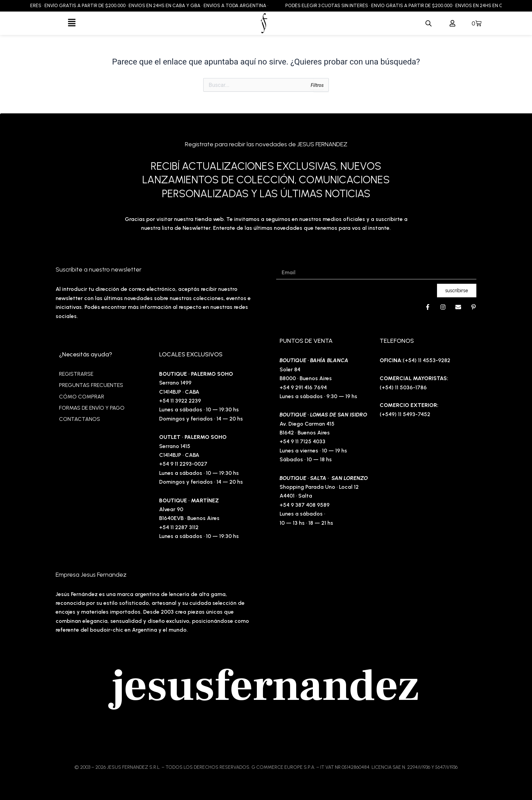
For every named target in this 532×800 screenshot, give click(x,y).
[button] (72, 23)
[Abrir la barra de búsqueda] (429, 23)
